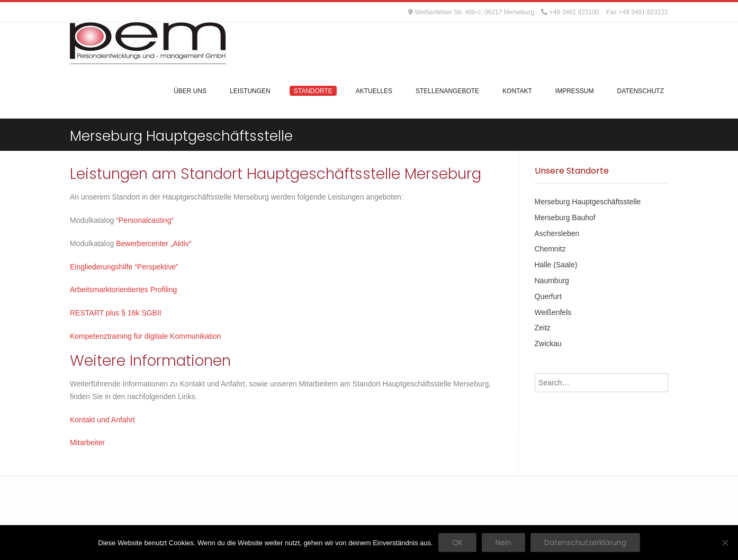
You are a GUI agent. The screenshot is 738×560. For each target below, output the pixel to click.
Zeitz (543, 328)
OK (457, 543)
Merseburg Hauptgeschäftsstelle (588, 202)
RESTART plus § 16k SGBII (116, 313)
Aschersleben (557, 233)
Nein (503, 543)
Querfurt (548, 296)
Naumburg (552, 281)
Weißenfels (553, 312)
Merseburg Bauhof (565, 218)
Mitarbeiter (87, 442)
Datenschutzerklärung (585, 543)
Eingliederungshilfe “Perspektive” (124, 267)
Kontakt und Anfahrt (102, 420)
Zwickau (548, 344)
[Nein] (725, 543)
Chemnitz (550, 249)
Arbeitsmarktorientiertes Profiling (123, 290)
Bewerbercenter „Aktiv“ (155, 243)
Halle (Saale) (556, 265)
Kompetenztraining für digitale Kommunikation (146, 336)
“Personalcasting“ (146, 220)
